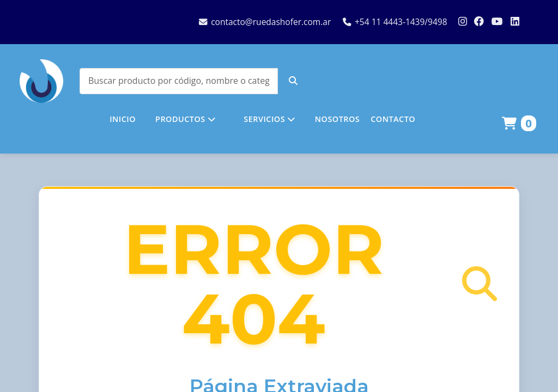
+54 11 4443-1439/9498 (395, 22)
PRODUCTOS (185, 119)
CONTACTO (393, 119)
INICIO (123, 119)
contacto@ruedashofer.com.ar (265, 22)
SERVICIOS (269, 119)
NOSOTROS (337, 119)
